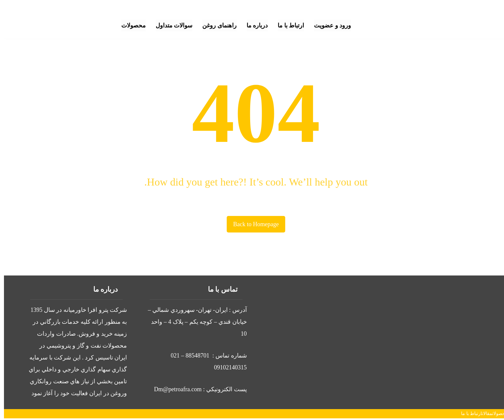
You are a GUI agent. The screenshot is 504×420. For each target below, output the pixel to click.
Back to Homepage (252, 224)
